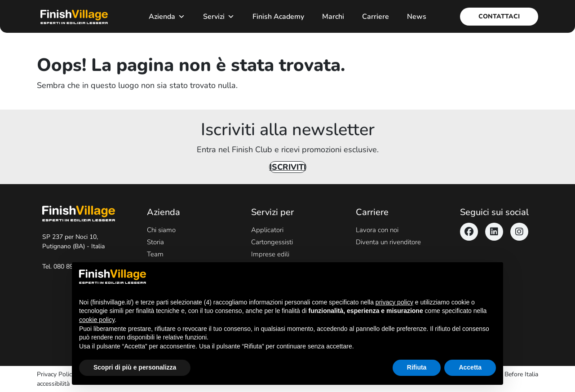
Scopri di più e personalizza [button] (135, 367)
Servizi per (272, 212)
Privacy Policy (56, 374)
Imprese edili (270, 254)
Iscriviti (288, 167)
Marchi (333, 17)
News (417, 17)
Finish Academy (278, 17)
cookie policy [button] (97, 320)
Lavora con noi (377, 230)
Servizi (219, 17)
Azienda (167, 17)
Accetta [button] (470, 367)
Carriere (376, 17)
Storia (155, 242)
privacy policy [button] (394, 302)
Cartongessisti (272, 242)
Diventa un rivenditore (388, 242)
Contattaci (499, 16)
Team (155, 254)
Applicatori (267, 230)
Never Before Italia (512, 374)
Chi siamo (161, 230)
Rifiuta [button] (417, 367)
